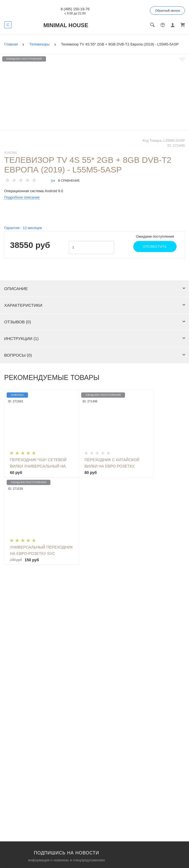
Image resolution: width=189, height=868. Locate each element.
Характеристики (95, 305)
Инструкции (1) (95, 338)
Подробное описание (22, 197)
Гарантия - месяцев (23, 228)
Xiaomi (11, 153)
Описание (95, 289)
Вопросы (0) (95, 355)
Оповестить (155, 247)
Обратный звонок (168, 11)
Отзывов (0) (95, 322)
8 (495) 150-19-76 (75, 9)
